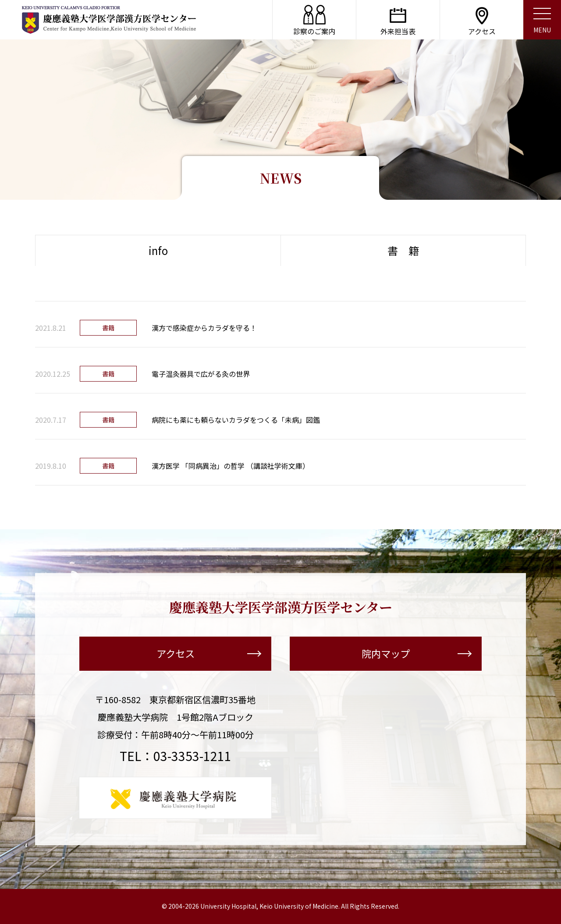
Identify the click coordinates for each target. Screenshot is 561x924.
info (158, 250)
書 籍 (403, 250)
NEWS (281, 178)
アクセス (209, 654)
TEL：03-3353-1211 (176, 756)
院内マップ (416, 654)
